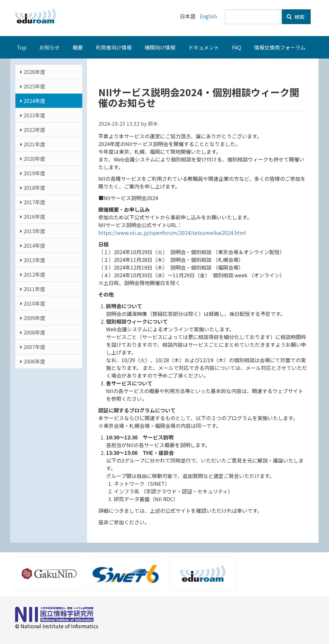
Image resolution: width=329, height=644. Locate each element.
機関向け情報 (160, 47)
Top (22, 47)
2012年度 (33, 274)
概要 (78, 47)
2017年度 (33, 202)
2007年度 (33, 347)
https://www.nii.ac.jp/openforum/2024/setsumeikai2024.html (172, 233)
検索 (296, 17)
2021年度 (33, 144)
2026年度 (33, 72)
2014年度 (33, 245)
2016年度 (33, 216)
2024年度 (33, 101)
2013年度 (33, 260)
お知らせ (49, 47)
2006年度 (33, 361)
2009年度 (33, 318)
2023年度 (33, 115)
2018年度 (33, 188)
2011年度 (33, 289)
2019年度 (33, 173)
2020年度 (33, 159)
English (208, 16)
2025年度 (33, 86)
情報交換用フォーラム (280, 47)
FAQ (237, 47)
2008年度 (33, 332)
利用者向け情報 (114, 47)
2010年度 (33, 303)
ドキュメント (204, 47)
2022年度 (33, 130)
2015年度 (33, 231)
